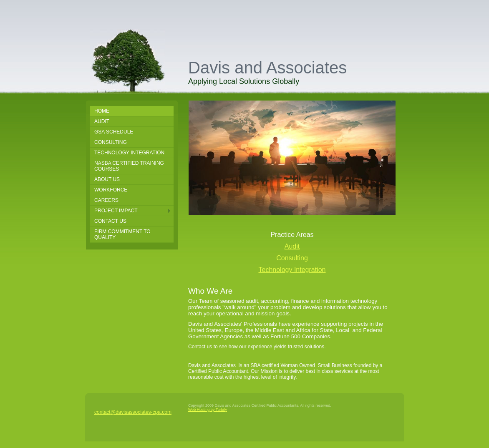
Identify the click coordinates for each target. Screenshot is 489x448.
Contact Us (110, 221)
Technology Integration (129, 153)
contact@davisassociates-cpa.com (133, 412)
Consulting (111, 142)
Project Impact (116, 211)
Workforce (111, 190)
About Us (107, 179)
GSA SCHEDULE (114, 132)
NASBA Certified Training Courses (129, 166)
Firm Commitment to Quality (122, 234)
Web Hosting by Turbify (208, 410)
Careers (106, 200)
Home (102, 111)
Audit (102, 121)
